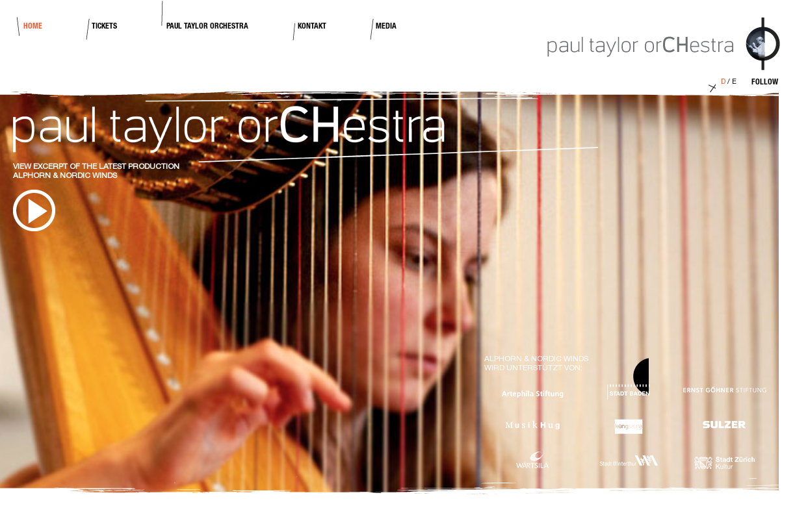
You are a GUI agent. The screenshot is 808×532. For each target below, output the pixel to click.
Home (33, 27)
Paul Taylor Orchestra (207, 27)
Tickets (104, 27)
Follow (765, 82)
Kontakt (312, 27)
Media (386, 27)
